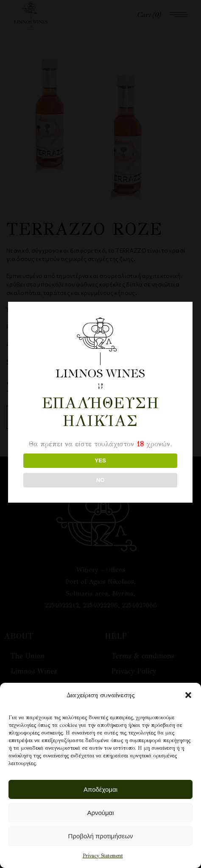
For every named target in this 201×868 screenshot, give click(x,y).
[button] (188, 695)
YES (100, 460)
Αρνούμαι (100, 813)
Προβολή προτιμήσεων (101, 836)
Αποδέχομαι (100, 789)
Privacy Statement (103, 856)
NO (100, 480)
